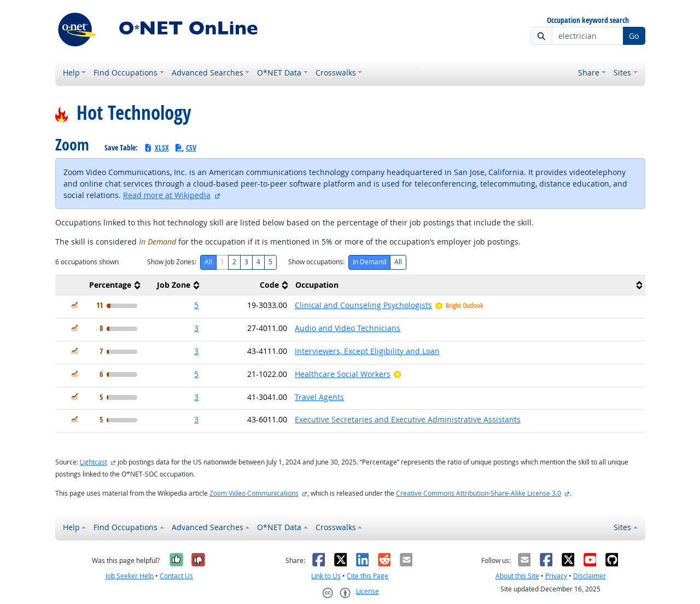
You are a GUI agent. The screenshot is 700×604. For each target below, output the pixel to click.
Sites (622, 72)
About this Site (517, 576)
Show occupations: (316, 262)
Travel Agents (319, 397)
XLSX (156, 147)
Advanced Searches (208, 72)
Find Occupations (126, 72)
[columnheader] (100, 285)
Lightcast (94, 462)
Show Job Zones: (172, 262)
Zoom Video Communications (254, 493)
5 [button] (196, 305)
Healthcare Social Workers (343, 374)
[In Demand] (75, 305)
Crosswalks (336, 72)
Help (71, 72)
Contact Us (176, 576)
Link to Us (326, 576)
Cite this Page (367, 576)
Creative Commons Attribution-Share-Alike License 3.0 (479, 493)
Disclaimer (590, 576)
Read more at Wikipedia (167, 195)
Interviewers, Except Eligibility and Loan (367, 351)
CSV (185, 147)
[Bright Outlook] (397, 374)
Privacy (556, 576)
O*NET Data (279, 72)
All (208, 262)
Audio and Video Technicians (348, 328)
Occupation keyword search (588, 21)
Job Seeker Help (130, 576)
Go (634, 36)
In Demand (369, 262)
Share (589, 72)
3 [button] (196, 328)
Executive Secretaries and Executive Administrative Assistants (408, 419)
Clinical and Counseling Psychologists (363, 305)
